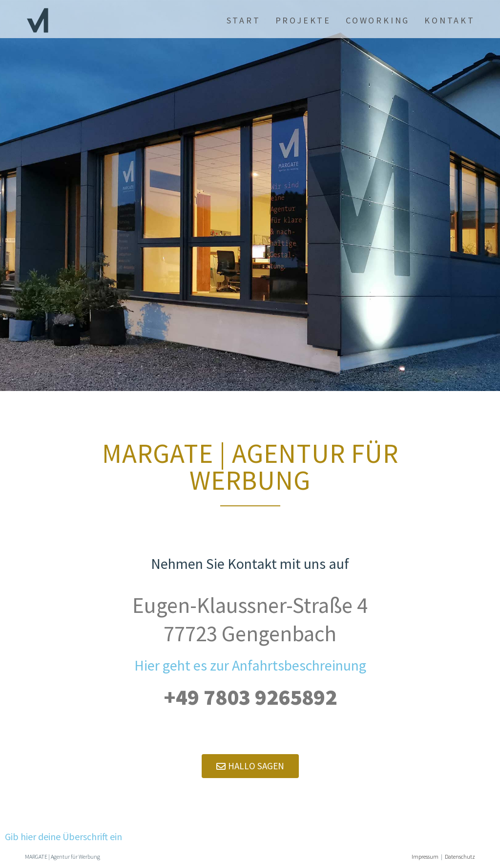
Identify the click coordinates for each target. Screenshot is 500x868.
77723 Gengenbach (250, 633)
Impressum (425, 857)
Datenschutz (460, 857)
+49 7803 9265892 (250, 697)
